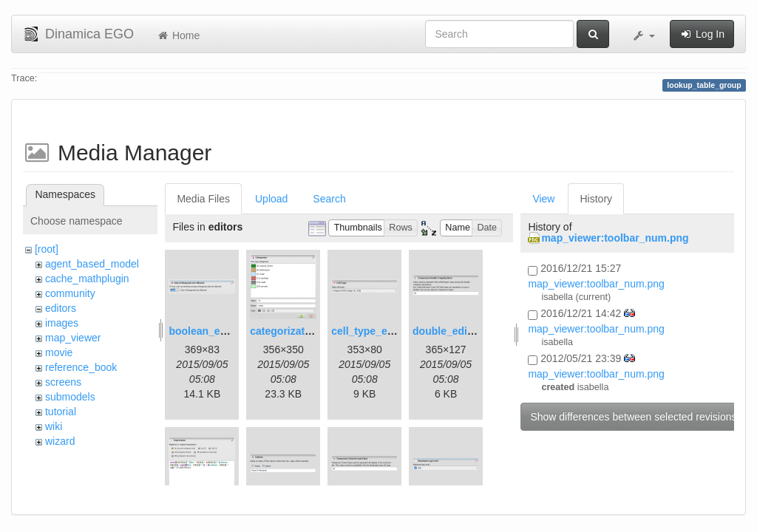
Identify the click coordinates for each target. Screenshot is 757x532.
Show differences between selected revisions (633, 417)
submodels (70, 397)
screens (63, 382)
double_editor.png (457, 331)
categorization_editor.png (313, 331)
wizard (60, 441)
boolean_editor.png (216, 331)
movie (59, 352)
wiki (54, 426)
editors (61, 308)
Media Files (203, 199)
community (70, 293)
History (596, 199)
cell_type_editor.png (381, 331)
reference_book (81, 367)
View (543, 199)
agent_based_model (92, 264)
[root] (47, 249)
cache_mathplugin (87, 279)
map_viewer (73, 338)
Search (329, 199)
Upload (271, 199)
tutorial (61, 412)
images (62, 323)
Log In (702, 34)
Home (178, 35)
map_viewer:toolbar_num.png (615, 238)
